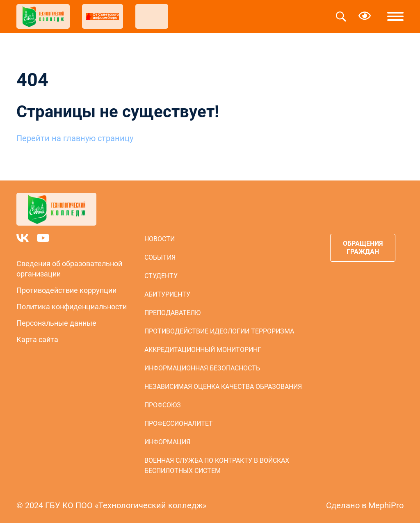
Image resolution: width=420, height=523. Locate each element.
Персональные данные (56, 323)
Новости (160, 239)
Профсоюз (163, 405)
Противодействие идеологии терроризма (219, 331)
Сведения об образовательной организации (69, 269)
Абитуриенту (167, 294)
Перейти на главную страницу (75, 138)
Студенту (161, 276)
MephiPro (386, 505)
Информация (167, 442)
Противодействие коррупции (66, 290)
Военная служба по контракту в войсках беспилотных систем (217, 466)
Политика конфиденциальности (72, 307)
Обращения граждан (363, 248)
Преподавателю (172, 313)
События (160, 257)
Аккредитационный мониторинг (203, 350)
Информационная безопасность (202, 368)
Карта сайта (37, 339)
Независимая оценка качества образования (223, 387)
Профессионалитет (179, 424)
